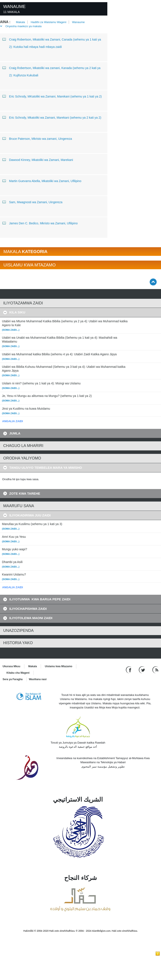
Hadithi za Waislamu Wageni (48, 22)
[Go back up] (153, 282)
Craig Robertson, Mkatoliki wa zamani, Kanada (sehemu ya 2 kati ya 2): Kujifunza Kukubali (52, 71)
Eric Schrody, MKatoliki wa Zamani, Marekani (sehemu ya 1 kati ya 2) (52, 96)
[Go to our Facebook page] (129, 669)
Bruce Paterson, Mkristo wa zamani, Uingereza (37, 138)
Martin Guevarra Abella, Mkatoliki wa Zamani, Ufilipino (42, 181)
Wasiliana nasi (38, 679)
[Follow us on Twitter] (142, 669)
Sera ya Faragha (13, 679)
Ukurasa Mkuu (11, 666)
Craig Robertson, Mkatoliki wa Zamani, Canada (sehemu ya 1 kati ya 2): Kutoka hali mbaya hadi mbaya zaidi (52, 42)
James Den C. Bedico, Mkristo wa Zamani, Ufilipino (40, 223)
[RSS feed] (155, 669)
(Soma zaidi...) (11, 330)
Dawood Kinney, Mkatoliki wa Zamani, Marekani (38, 160)
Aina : (5, 22)
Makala (20, 22)
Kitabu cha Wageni (18, 673)
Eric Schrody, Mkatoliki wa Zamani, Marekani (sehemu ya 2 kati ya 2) (52, 117)
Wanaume (78, 22)
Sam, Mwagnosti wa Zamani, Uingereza (32, 202)
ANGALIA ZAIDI (13, 421)
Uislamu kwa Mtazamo (59, 666)
